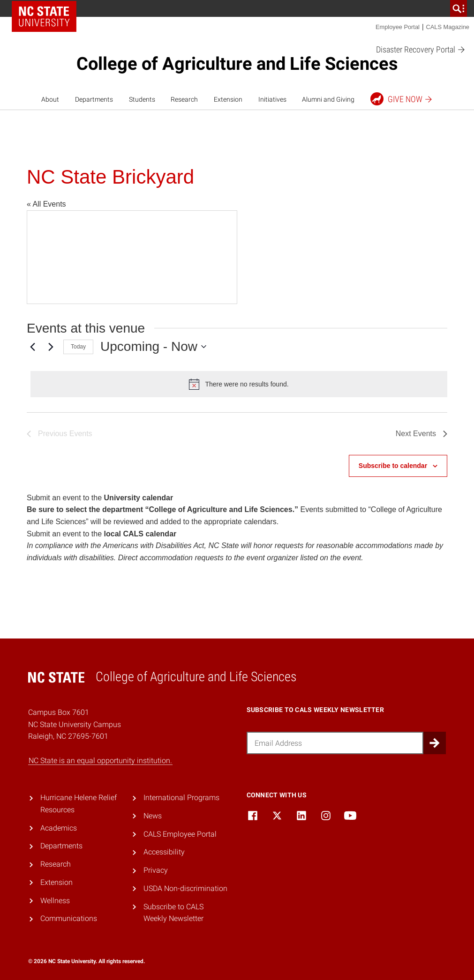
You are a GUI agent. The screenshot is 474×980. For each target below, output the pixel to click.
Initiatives (272, 99)
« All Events (46, 204)
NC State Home (44, 16)
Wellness (55, 901)
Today (78, 347)
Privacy (156, 870)
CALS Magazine (448, 27)
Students (142, 99)
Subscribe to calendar (393, 466)
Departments (94, 99)
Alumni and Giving (328, 99)
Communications (69, 918)
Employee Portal (398, 27)
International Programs (181, 798)
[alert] (239, 384)
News (153, 816)
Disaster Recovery (421, 50)
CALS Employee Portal (180, 834)
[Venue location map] (132, 257)
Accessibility (164, 852)
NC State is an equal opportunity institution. (100, 761)
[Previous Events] (32, 347)
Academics (59, 828)
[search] (459, 8)
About (50, 99)
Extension (228, 99)
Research (184, 99)
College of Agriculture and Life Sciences (237, 64)
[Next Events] (51, 347)
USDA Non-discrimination (185, 888)
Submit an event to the (100, 498)
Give (402, 99)
